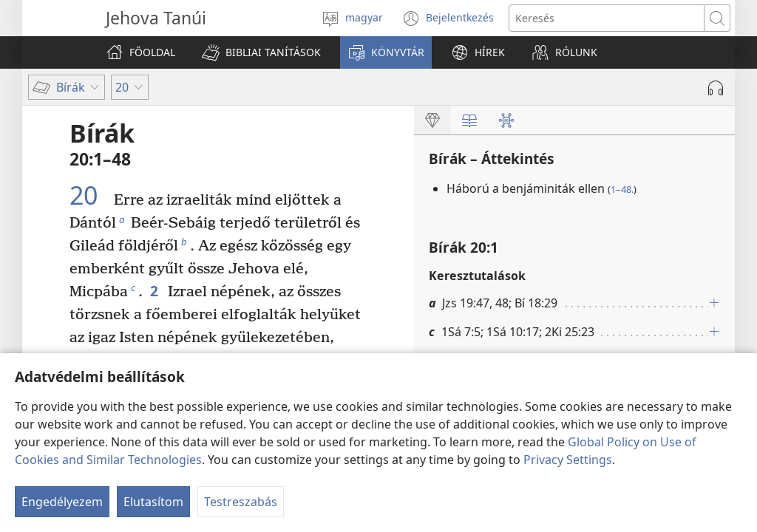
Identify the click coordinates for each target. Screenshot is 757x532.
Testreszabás (241, 502)
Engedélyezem (62, 502)
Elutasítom (153, 502)
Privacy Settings (568, 460)
